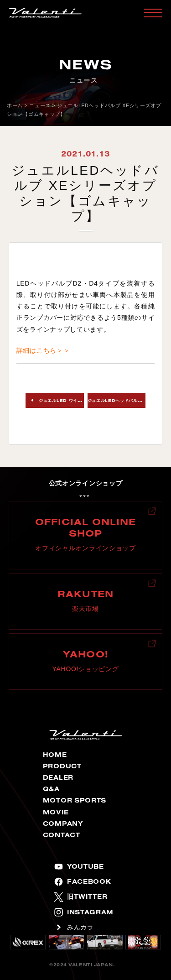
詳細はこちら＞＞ (43, 350)
